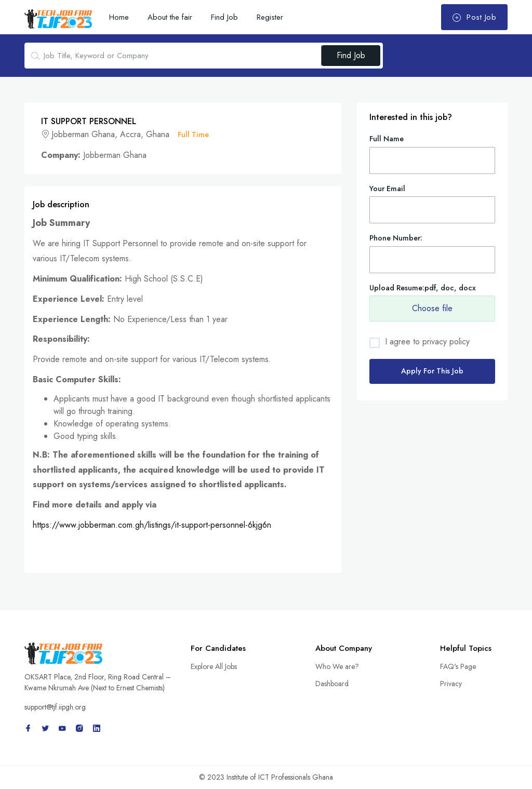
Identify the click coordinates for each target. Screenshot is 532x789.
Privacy (451, 684)
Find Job (224, 17)
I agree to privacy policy (427, 342)
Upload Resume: (423, 288)
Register (270, 17)
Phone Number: (396, 238)
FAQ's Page (458, 666)
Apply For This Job (432, 371)
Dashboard (332, 684)
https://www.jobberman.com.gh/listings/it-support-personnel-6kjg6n (152, 525)
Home (119, 17)
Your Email (387, 189)
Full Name (387, 139)
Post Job (474, 17)
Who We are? (337, 666)
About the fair (170, 17)
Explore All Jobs (214, 666)
